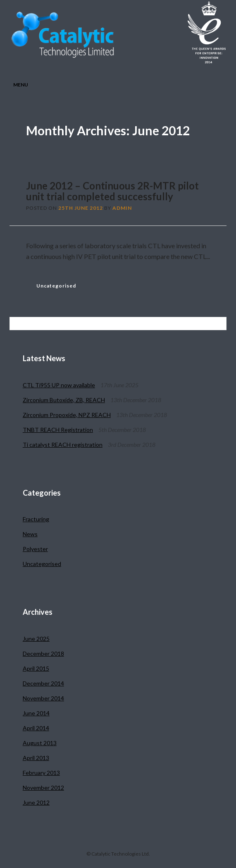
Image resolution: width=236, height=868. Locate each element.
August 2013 (40, 743)
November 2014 (43, 698)
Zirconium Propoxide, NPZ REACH (67, 415)
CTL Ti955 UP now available (59, 385)
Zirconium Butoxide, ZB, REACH (64, 400)
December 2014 (43, 683)
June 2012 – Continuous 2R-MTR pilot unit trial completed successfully (112, 191)
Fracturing (36, 519)
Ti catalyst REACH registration (63, 445)
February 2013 (41, 773)
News (30, 534)
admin (122, 208)
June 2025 (36, 639)
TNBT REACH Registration (58, 430)
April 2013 (36, 758)
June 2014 (36, 713)
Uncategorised (56, 286)
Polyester (35, 549)
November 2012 (43, 788)
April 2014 (36, 728)
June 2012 (36, 802)
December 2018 (43, 653)
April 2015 (36, 668)
